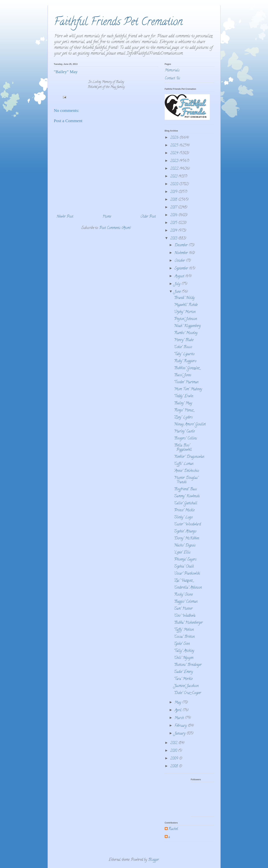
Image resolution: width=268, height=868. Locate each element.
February (181, 726)
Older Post (148, 217)
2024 (175, 153)
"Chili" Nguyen (184, 658)
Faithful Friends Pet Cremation (118, 23)
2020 (175, 184)
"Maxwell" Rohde (186, 305)
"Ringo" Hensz (183, 410)
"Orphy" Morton (185, 312)
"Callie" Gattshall (185, 503)
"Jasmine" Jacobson (186, 686)
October (180, 261)
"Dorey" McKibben (186, 539)
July (178, 284)
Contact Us (172, 78)
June (178, 292)
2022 (175, 169)
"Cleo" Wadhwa (185, 616)
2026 (175, 138)
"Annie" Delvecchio (186, 471)
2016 (174, 215)
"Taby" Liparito (184, 354)
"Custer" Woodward (187, 525)
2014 (174, 231)
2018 (174, 200)
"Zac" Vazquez (183, 581)
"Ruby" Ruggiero (185, 361)
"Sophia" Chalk (184, 567)
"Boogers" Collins (185, 439)
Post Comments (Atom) (115, 228)
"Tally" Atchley (184, 651)
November (182, 253)
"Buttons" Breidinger (188, 665)
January (180, 734)
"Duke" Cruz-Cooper (187, 693)
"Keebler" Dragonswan (189, 457)
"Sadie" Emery (183, 672)
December (182, 245)
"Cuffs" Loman (184, 464)
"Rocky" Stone (183, 595)
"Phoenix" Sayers (185, 560)
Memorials (172, 71)
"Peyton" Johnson (185, 319)
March (180, 718)
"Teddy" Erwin (183, 396)
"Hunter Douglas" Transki (186, 480)
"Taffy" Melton (184, 630)
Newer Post (65, 217)
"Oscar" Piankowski (187, 574)
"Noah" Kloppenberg (187, 326)
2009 (175, 759)
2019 (174, 192)
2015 (174, 223)
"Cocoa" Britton (184, 637)
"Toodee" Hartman (186, 382)
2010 (174, 751)
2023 (175, 161)
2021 (174, 177)
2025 (175, 146)
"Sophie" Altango (185, 532)
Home (107, 217)
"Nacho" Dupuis (185, 546)
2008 (175, 766)
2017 (174, 208)
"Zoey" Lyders (183, 418)
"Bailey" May (183, 403)
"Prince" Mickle (184, 510)
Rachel (173, 829)
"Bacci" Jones (182, 375)
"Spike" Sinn (182, 644)
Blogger (154, 860)
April (179, 710)
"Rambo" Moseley (186, 333)
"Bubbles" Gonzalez (187, 368)
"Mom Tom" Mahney (188, 389)
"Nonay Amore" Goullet (190, 425)
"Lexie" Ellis (182, 553)
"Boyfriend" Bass (185, 489)
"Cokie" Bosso (183, 347)
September (182, 269)
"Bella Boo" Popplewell (183, 448)
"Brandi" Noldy (184, 298)
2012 (174, 743)
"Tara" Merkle (183, 679)
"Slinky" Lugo (183, 518)
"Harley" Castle (184, 432)
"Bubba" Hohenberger (188, 623)
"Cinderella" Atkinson (188, 588)
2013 (174, 239)
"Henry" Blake (184, 340)
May (178, 703)
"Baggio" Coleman (186, 602)
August (180, 276)
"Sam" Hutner (183, 609)
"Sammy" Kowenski (187, 496)
